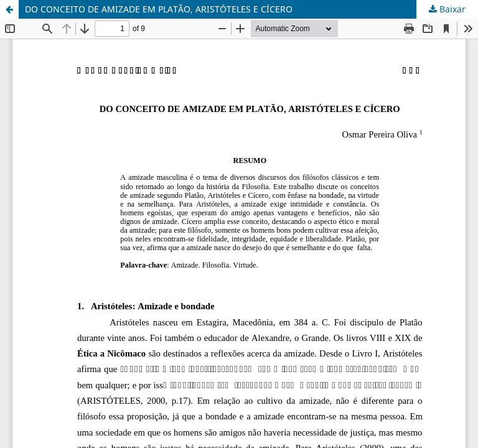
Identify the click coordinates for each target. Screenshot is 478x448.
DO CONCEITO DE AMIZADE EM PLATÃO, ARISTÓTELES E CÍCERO (159, 9)
